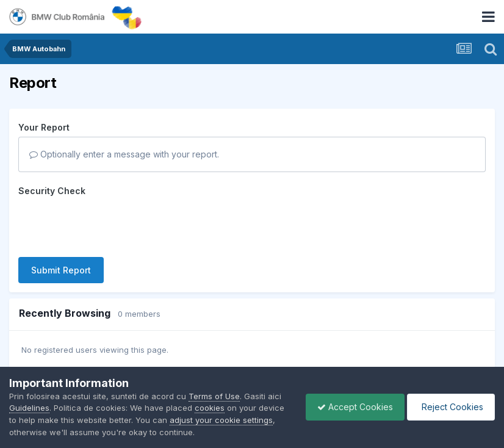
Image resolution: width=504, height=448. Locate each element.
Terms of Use (214, 396)
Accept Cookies (352, 407)
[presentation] (111, 224)
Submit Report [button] (61, 270)
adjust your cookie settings (221, 420)
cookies (210, 408)
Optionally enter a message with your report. (124, 154)
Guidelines (29, 408)
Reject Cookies (450, 407)
